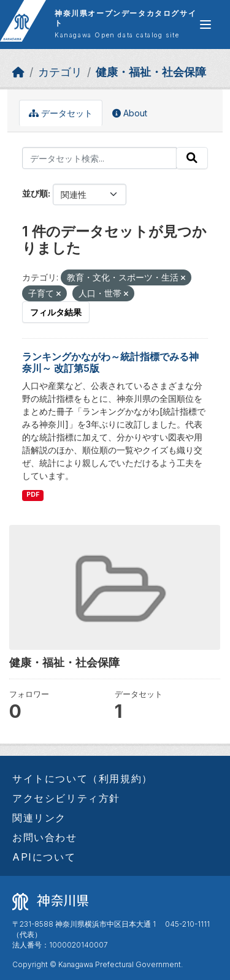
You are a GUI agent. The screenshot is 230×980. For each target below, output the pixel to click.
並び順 (35, 193)
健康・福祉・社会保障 (151, 72)
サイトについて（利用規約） (82, 778)
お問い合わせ (45, 837)
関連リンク (39, 818)
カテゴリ (60, 72)
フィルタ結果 (56, 312)
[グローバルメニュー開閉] (205, 24)
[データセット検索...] (99, 158)
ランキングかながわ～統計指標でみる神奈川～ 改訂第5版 (110, 362)
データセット (61, 113)
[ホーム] (18, 72)
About (130, 113)
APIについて (44, 857)
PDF (33, 495)
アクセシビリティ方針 (66, 798)
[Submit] (192, 158)
